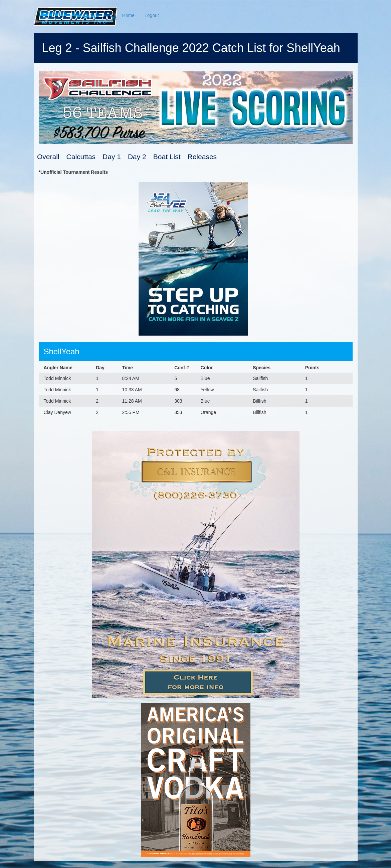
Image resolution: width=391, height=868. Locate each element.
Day (100, 368)
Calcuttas (81, 157)
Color (207, 368)
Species (262, 368)
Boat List (167, 157)
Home (128, 15)
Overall (48, 157)
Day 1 (112, 157)
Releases (202, 157)
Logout (152, 15)
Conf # (182, 368)
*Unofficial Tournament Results (73, 172)
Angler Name (58, 368)
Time (127, 368)
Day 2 (137, 157)
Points (312, 368)
